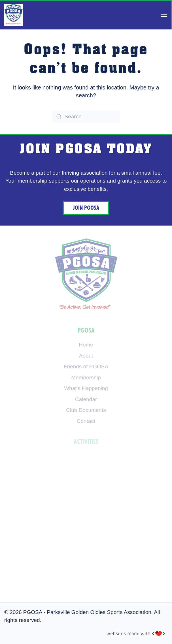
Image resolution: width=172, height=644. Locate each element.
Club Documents (86, 410)
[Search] (86, 117)
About (86, 356)
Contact (86, 421)
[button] (164, 15)
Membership (86, 377)
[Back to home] (13, 15)
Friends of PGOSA (86, 366)
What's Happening (86, 388)
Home (86, 345)
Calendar (86, 399)
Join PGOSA (86, 208)
